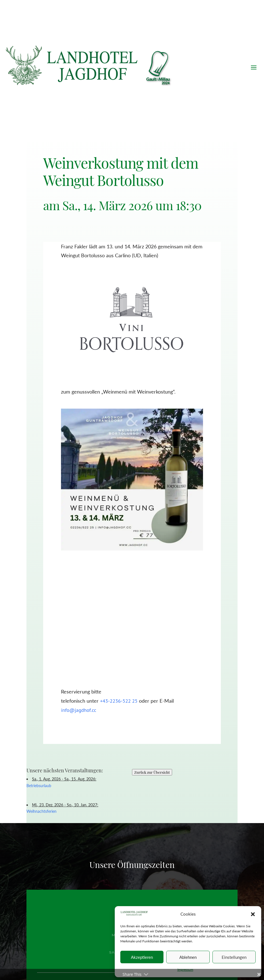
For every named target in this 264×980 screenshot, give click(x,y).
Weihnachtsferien (41, 811)
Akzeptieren (142, 957)
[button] (253, 914)
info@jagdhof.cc (79, 710)
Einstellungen (234, 957)
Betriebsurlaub (39, 786)
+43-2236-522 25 (119, 701)
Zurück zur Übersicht (152, 772)
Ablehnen (188, 957)
